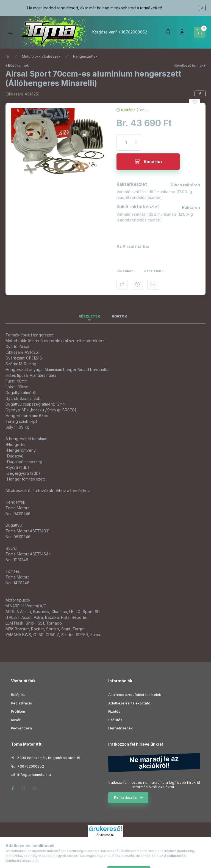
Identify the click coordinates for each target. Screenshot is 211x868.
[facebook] (200, 94)
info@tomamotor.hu (34, 774)
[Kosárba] (148, 162)
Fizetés (114, 711)
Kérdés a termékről (137, 284)
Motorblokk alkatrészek (41, 56)
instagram (24, 788)
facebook (13, 788)
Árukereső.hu (105, 835)
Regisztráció (22, 703)
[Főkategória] (7, 57)
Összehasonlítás (122, 284)
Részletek (153, 271)
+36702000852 (133, 32)
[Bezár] (202, 8)
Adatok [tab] (120, 316)
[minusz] (136, 146)
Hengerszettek (85, 56)
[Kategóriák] (10, 32)
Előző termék (18, 65)
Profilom (18, 711)
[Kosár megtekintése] (200, 32)
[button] (58, 144)
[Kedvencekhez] (195, 102)
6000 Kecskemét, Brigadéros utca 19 (49, 758)
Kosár (16, 720)
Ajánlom (153, 284)
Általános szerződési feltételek (135, 695)
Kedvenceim (21, 728)
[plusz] (136, 138)
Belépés (18, 695)
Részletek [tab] (89, 316)
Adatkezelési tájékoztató (129, 703)
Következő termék (189, 65)
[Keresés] (168, 32)
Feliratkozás (125, 797)
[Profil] (182, 32)
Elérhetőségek (120, 728)
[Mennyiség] (126, 142)
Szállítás (115, 720)
